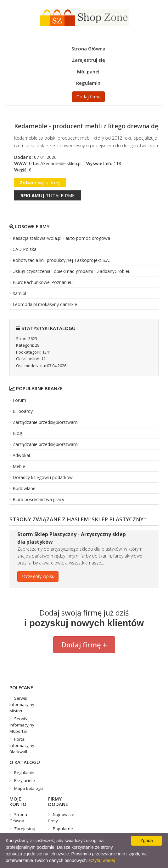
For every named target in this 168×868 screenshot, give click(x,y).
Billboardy (23, 411)
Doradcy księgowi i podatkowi (43, 477)
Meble (19, 466)
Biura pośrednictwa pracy (38, 499)
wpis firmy (40, 182)
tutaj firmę (48, 195)
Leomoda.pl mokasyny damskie (45, 304)
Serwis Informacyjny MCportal (22, 725)
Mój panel (88, 72)
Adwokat (22, 455)
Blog (17, 433)
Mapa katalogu (28, 788)
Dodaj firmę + (84, 645)
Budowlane (24, 488)
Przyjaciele (25, 780)
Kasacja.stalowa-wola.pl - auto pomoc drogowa (61, 238)
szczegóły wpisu (38, 576)
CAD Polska (25, 249)
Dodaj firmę (88, 97)
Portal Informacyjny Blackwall (22, 745)
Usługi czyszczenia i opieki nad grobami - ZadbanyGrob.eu (72, 271)
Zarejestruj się (88, 60)
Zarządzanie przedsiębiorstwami (45, 422)
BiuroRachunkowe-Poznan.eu (43, 282)
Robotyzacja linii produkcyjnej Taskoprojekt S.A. (61, 260)
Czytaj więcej (102, 860)
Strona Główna (88, 49)
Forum (19, 400)
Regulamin (88, 83)
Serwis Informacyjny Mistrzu (22, 704)
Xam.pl (19, 293)
